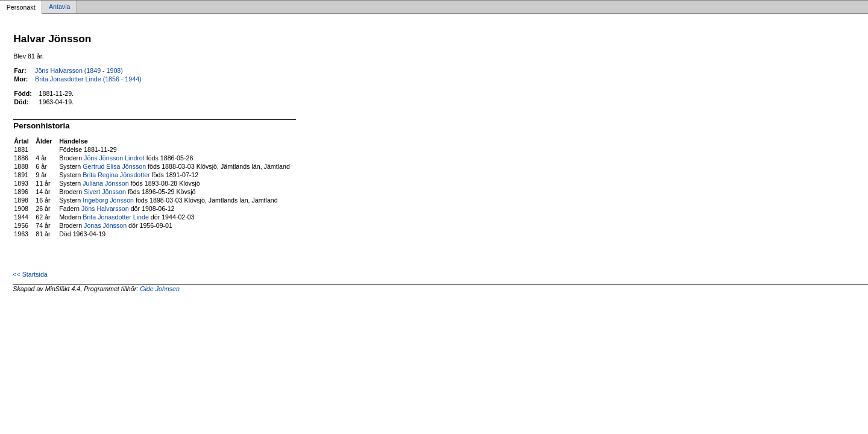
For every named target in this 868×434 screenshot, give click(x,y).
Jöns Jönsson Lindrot (114, 158)
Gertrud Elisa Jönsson (114, 166)
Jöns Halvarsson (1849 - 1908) (79, 71)
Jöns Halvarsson (105, 209)
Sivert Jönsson (105, 192)
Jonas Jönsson (105, 225)
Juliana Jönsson (105, 183)
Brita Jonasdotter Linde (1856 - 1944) (88, 79)
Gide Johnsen (160, 289)
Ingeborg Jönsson (108, 200)
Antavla (60, 7)
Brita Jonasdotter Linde (116, 217)
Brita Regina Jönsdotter (116, 175)
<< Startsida (30, 274)
